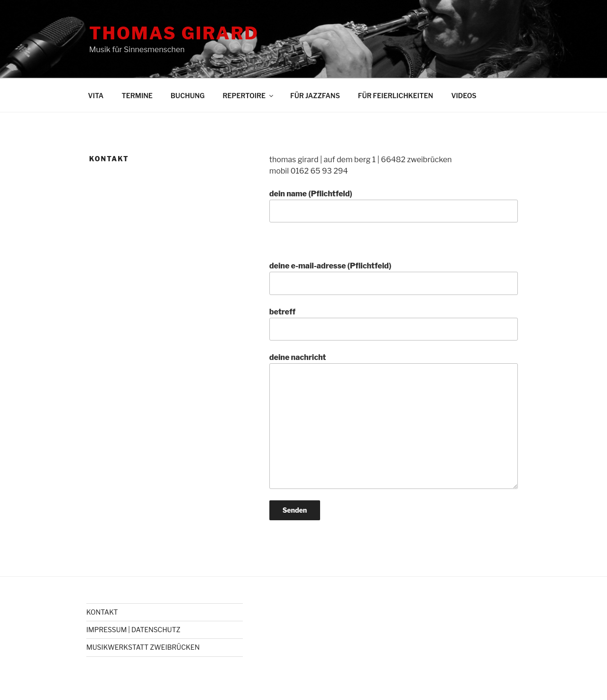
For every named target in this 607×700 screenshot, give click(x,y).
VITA (96, 96)
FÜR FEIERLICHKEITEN (396, 96)
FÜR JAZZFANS (315, 96)
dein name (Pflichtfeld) (394, 206)
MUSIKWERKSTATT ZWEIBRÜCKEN (143, 647)
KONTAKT (102, 612)
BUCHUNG (188, 96)
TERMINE (137, 96)
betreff (394, 324)
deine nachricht (394, 421)
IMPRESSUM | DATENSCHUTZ (133, 630)
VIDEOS (464, 96)
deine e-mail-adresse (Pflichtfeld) (394, 278)
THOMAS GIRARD (174, 33)
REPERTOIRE (249, 96)
